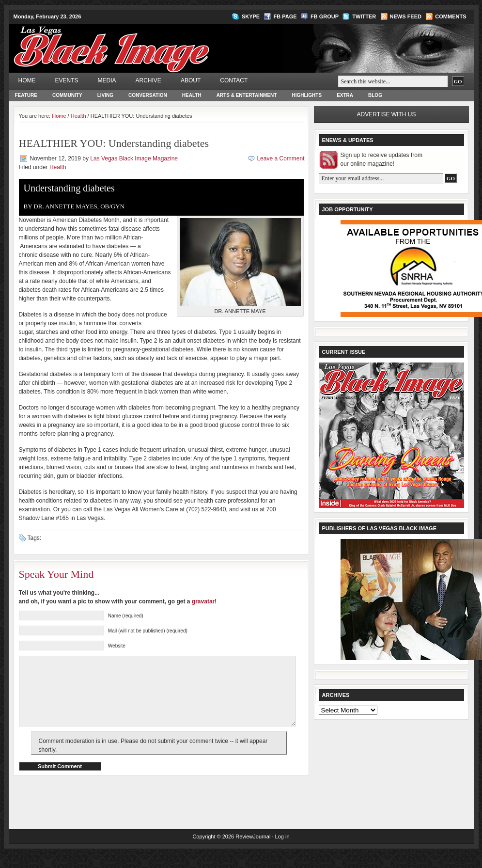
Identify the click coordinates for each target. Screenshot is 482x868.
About (191, 80)
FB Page (285, 16)
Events (67, 80)
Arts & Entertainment (247, 95)
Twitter (364, 16)
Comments (451, 16)
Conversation (148, 95)
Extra (345, 95)
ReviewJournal (253, 851)
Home (27, 80)
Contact (234, 80)
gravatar (203, 601)
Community (67, 95)
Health (192, 95)
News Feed (406, 16)
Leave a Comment (280, 158)
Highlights (307, 95)
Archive (148, 80)
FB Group (325, 16)
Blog (375, 95)
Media (107, 80)
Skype (251, 16)
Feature (26, 95)
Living (105, 95)
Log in (282, 851)
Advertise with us (387, 114)
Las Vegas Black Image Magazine (149, 42)
